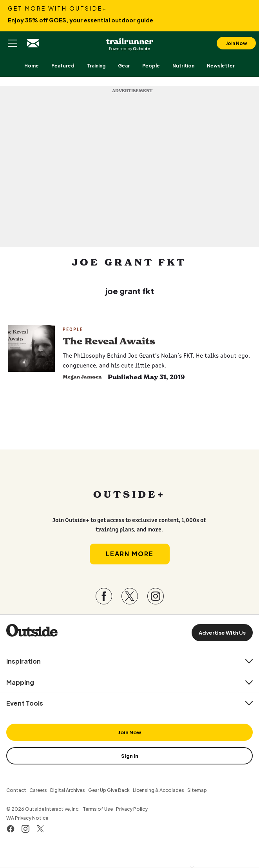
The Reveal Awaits (109, 341)
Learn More (130, 554)
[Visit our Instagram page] (156, 596)
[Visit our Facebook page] (104, 596)
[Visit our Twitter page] (130, 596)
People (73, 329)
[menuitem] (32, 66)
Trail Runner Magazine (130, 40)
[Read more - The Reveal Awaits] (31, 348)
